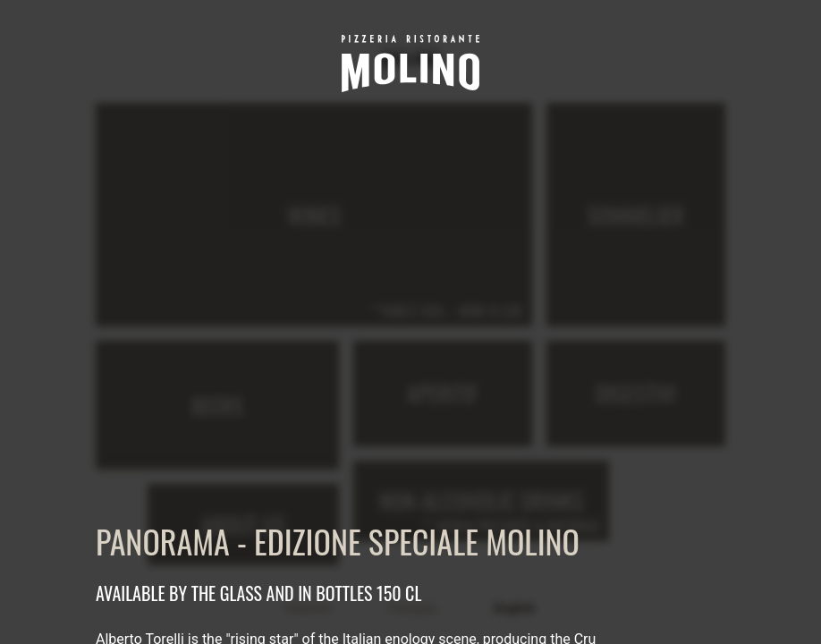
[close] (715, 32)
